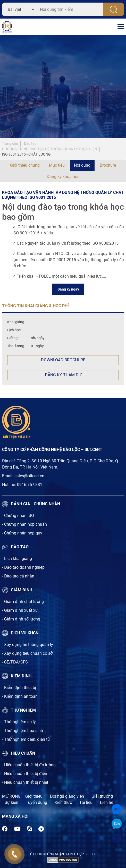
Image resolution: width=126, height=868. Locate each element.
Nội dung (82, 165)
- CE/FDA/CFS (15, 662)
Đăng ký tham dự (63, 375)
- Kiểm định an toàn (20, 696)
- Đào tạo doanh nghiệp (23, 567)
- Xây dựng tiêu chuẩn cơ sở (27, 653)
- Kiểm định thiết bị (19, 688)
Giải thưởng (102, 796)
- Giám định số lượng (21, 619)
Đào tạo (30, 143)
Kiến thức (63, 802)
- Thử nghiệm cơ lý (19, 722)
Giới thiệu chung (25, 165)
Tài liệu (86, 802)
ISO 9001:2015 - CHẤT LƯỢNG (26, 154)
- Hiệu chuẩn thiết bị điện (25, 774)
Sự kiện (11, 802)
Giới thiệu (34, 796)
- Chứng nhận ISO (18, 516)
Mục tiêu (57, 165)
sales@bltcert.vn (29, 476)
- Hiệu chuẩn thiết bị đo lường (29, 765)
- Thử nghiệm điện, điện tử (26, 739)
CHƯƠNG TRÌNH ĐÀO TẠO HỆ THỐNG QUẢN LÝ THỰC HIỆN (50, 149)
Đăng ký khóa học (63, 177)
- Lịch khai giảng (17, 559)
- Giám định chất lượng (23, 602)
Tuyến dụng (36, 802)
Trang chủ (10, 143)
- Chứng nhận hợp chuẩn (24, 524)
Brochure (108, 165)
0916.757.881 (30, 485)
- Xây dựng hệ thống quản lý (28, 645)
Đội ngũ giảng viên (67, 796)
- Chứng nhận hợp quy (22, 533)
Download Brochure (63, 360)
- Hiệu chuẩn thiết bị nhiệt (25, 782)
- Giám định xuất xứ (20, 610)
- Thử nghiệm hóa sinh (23, 731)
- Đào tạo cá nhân (18, 576)
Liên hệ (107, 802)
